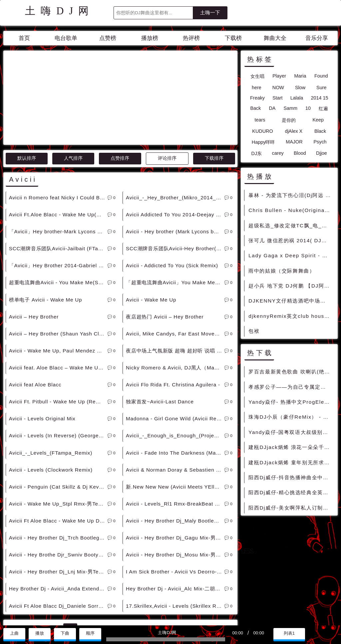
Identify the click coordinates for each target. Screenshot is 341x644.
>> (170, 568)
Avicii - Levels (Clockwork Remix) (51, 410)
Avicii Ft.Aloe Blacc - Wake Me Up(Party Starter (58, 155)
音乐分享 (317, 38)
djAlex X (294, 131)
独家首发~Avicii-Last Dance (160, 342)
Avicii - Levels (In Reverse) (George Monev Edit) (58, 376)
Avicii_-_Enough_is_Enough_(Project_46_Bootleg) (175, 376)
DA (272, 108)
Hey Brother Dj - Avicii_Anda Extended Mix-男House (58, 529)
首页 (24, 38)
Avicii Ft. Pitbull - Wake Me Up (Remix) (58, 342)
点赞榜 (108, 38)
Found (321, 76)
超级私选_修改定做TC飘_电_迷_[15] (291, 225)
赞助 (28, 618)
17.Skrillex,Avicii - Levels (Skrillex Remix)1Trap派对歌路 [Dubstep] (175, 546)
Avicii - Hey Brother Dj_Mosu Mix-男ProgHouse (175, 495)
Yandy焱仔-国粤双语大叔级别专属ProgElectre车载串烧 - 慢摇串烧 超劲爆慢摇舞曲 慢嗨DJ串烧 (291, 432)
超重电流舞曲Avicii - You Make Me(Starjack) (58, 222)
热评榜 (191, 38)
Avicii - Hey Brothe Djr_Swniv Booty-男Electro (58, 495)
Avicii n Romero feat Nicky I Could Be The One (58, 138)
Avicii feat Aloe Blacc (35, 325)
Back (255, 108)
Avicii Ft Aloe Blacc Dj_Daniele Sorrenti (58, 546)
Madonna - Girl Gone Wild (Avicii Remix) (175, 359)
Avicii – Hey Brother (34, 257)
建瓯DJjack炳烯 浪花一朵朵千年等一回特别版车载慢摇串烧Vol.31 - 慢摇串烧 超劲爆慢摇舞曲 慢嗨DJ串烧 (291, 447)
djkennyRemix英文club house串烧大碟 (291, 316)
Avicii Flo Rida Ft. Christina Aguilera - (173, 325)
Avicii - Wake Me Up (151, 240)
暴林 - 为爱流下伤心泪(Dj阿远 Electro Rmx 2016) (291, 195)
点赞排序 (120, 98)
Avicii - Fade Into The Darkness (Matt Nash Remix (175, 393)
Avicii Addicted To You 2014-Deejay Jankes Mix (175, 155)
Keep (318, 120)
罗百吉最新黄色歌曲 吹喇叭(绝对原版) (291, 372)
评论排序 (167, 98)
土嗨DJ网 (59, 11)
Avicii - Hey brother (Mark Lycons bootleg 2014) (175, 172)
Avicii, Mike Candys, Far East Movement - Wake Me (175, 274)
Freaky (257, 98)
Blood (300, 153)
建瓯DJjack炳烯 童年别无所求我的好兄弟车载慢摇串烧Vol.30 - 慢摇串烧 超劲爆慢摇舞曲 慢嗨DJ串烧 (291, 462)
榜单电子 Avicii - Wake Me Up (46, 240)
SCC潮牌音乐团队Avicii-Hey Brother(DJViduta (175, 189)
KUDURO (262, 131)
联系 (11, 618)
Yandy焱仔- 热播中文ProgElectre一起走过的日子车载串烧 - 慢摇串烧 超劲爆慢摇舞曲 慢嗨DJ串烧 (291, 402)
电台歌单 (66, 38)
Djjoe (322, 153)
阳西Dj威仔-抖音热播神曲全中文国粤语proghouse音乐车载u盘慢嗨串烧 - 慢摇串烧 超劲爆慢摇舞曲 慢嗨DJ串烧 (291, 477)
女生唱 (257, 76)
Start (277, 98)
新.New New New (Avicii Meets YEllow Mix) (175, 427)
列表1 (289, 633)
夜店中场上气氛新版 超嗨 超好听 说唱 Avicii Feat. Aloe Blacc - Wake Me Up (175, 291)
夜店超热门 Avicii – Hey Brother (165, 257)
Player (279, 76)
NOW (278, 88)
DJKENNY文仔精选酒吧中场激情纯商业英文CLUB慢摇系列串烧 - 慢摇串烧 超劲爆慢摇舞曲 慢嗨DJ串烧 (291, 301)
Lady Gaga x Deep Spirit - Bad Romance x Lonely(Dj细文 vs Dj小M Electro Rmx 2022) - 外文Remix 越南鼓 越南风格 (291, 255)
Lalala (297, 98)
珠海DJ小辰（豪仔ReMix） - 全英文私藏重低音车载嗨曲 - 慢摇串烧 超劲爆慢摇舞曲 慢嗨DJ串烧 (291, 417)
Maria (300, 76)
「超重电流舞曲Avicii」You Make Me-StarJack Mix (175, 222)
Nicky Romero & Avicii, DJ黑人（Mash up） (175, 308)
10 (308, 108)
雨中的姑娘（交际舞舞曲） (282, 271)
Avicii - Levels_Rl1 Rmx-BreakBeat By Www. (175, 444)
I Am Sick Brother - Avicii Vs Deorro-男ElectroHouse (175, 512)
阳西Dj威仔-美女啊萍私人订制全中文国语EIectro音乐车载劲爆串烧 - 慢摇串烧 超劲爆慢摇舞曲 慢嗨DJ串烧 (291, 508)
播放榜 (150, 38)
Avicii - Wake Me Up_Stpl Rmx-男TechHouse (58, 444)
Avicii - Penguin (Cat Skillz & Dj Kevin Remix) (58, 427)
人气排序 (73, 98)
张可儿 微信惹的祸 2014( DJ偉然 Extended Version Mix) (291, 240)
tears (260, 120)
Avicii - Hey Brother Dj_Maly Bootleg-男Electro (175, 461)
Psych (320, 142)
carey (278, 153)
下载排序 (214, 98)
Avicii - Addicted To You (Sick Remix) (172, 206)
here (257, 88)
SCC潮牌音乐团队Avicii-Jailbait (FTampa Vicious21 (58, 189)
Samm (290, 108)
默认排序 (27, 98)
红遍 (323, 108)
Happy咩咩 (263, 142)
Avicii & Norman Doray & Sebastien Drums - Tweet (175, 410)
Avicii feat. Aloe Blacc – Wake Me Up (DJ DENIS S (58, 308)
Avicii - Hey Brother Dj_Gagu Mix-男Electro (175, 478)
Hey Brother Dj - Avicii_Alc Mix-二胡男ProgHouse (175, 529)
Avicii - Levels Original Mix (42, 359)
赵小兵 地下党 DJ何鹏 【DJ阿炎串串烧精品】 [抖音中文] (291, 286)
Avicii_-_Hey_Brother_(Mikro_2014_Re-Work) (175, 138)
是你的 (289, 120)
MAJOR (294, 142)
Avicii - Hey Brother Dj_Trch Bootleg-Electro (58, 478)
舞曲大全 (275, 38)
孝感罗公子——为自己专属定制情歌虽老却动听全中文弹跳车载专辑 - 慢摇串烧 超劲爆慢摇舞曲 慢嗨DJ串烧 (291, 387)
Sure (321, 88)
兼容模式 (50, 618)
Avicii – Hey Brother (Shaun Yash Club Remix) (58, 274)
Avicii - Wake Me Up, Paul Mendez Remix (58, 291)
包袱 (254, 331)
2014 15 (319, 98)
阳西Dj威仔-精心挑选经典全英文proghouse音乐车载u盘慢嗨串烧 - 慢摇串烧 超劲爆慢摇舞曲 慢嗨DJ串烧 (291, 492)
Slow (300, 88)
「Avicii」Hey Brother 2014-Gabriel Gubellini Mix (58, 206)
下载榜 (233, 38)
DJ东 (257, 153)
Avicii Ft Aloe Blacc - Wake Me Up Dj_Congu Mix (58, 461)
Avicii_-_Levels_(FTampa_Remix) (51, 393)
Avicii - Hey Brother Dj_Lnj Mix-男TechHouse (58, 512)
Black (320, 131)
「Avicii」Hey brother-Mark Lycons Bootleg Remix (58, 172)
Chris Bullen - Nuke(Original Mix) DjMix (291, 210)
